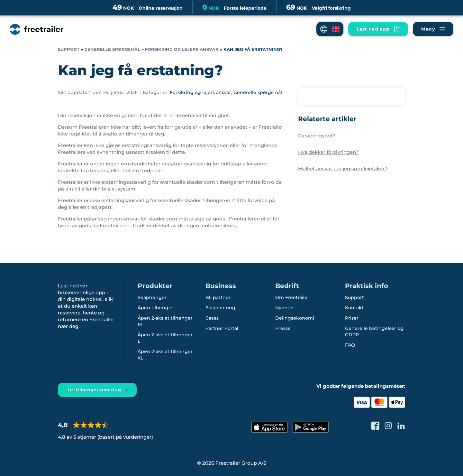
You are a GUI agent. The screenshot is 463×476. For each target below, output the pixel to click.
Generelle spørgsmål (112, 49)
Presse (283, 328)
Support (69, 49)
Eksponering (220, 308)
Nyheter (285, 308)
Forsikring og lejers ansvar (182, 49)
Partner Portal (222, 328)
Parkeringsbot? (317, 136)
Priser (352, 318)
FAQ (350, 345)
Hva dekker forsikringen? (328, 152)
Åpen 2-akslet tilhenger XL (165, 355)
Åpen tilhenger (155, 308)
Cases (212, 318)
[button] (330, 29)
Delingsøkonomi (295, 318)
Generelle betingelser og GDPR (374, 331)
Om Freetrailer (292, 297)
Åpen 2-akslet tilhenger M (165, 321)
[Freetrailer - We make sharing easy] (36, 29)
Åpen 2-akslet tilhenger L (165, 338)
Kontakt (354, 308)
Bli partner (218, 297)
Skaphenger (152, 297)
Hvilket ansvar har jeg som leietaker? (343, 168)
